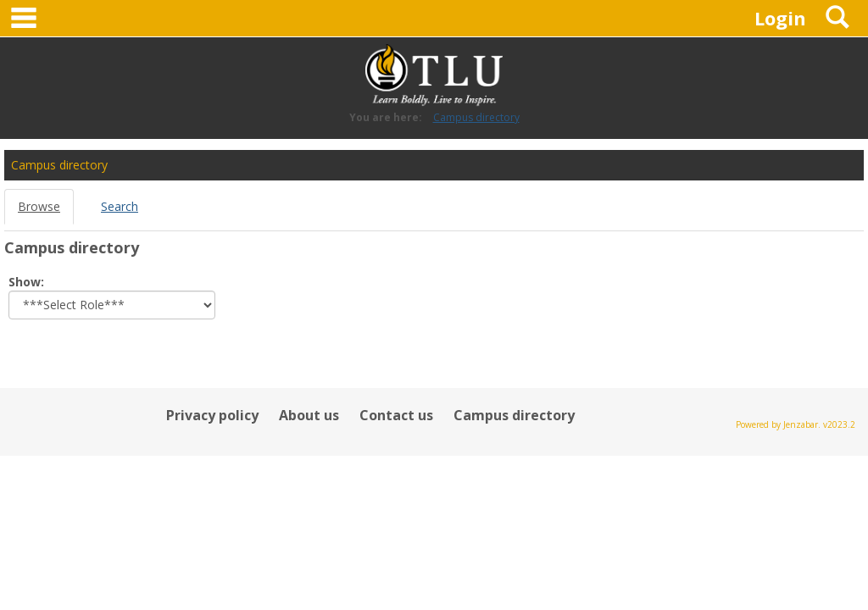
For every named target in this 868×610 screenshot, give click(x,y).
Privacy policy (212, 415)
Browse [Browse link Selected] (39, 206)
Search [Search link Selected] (120, 206)
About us (309, 415)
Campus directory (476, 117)
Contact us (396, 415)
